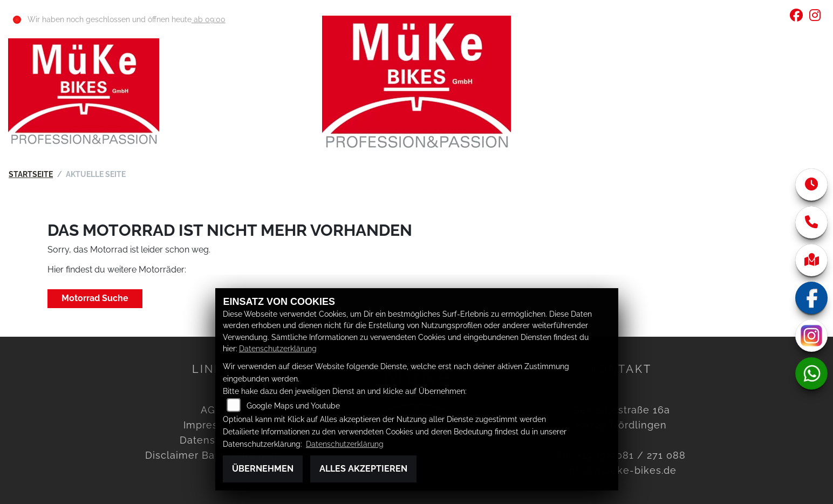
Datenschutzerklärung (278, 348)
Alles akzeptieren (363, 469)
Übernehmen (263, 469)
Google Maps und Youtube (293, 406)
